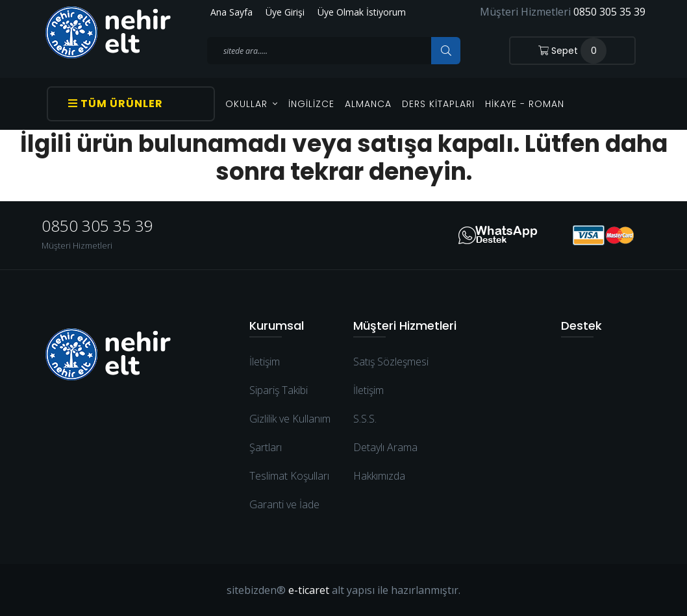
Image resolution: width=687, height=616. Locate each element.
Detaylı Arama (385, 447)
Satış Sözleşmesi (391, 362)
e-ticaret (309, 590)
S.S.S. (365, 419)
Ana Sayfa (231, 12)
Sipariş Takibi (279, 390)
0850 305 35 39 (609, 12)
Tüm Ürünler (116, 104)
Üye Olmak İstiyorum (362, 12)
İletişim (265, 362)
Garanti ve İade (284, 504)
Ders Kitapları (438, 104)
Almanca (368, 104)
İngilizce (311, 104)
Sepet (572, 51)
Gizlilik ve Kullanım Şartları (290, 433)
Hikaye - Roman (525, 104)
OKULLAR (252, 104)
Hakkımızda (379, 476)
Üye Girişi (285, 12)
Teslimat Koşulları (289, 476)
